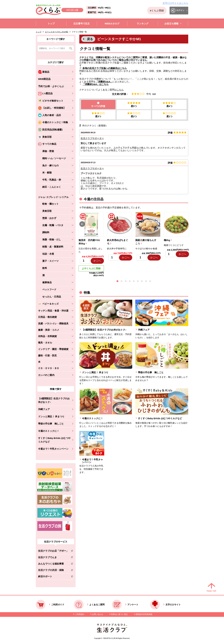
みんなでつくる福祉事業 (53, 564)
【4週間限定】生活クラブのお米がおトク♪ (54, 400)
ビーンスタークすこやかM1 (57, 32)
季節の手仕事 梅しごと (51, 424)
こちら (120, 90)
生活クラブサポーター (92, 138)
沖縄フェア (44, 409)
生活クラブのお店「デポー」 (53, 551)
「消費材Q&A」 (104, 82)
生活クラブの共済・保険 (53, 571)
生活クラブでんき (53, 558)
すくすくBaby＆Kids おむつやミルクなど (54, 440)
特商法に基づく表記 (119, 614)
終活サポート (53, 577)
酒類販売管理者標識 (144, 614)
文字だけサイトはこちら (175, 3)
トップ (39, 32)
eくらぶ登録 (157, 10)
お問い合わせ (98, 614)
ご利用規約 (79, 614)
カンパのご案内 (46, 375)
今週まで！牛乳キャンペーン (53, 449)
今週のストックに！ (49, 431)
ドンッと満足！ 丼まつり (51, 416)
